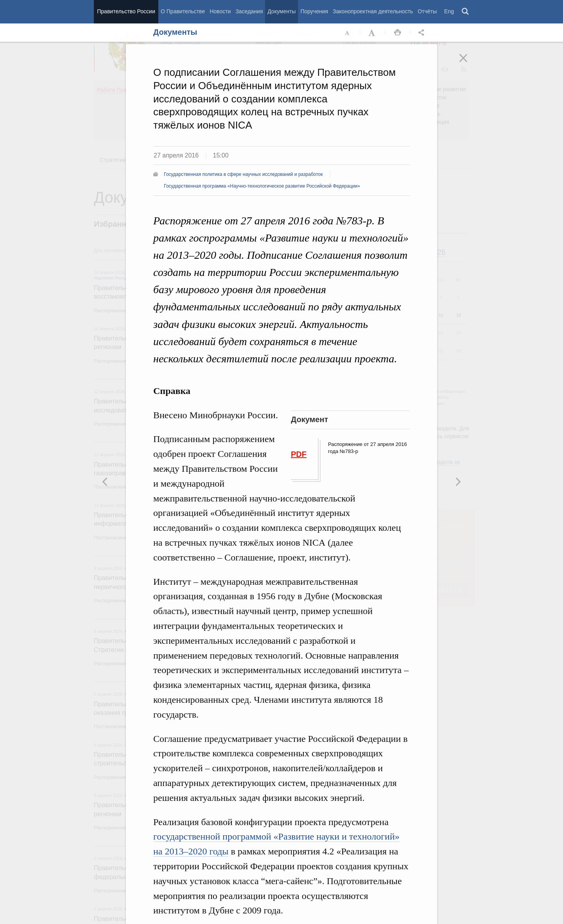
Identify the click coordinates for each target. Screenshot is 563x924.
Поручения (314, 11)
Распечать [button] (398, 33)
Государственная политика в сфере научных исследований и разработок (243, 174)
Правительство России (126, 11)
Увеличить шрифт (373, 33)
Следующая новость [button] (105, 482)
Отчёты (427, 11)
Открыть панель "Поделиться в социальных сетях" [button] (423, 33)
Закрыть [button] (469, 63)
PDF (299, 454)
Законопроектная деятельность (373, 11)
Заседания (249, 11)
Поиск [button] (466, 12)
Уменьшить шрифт (348, 33)
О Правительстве (183, 11)
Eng (449, 11)
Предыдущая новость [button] (458, 482)
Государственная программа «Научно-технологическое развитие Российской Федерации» (262, 186)
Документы (281, 11)
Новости (220, 11)
